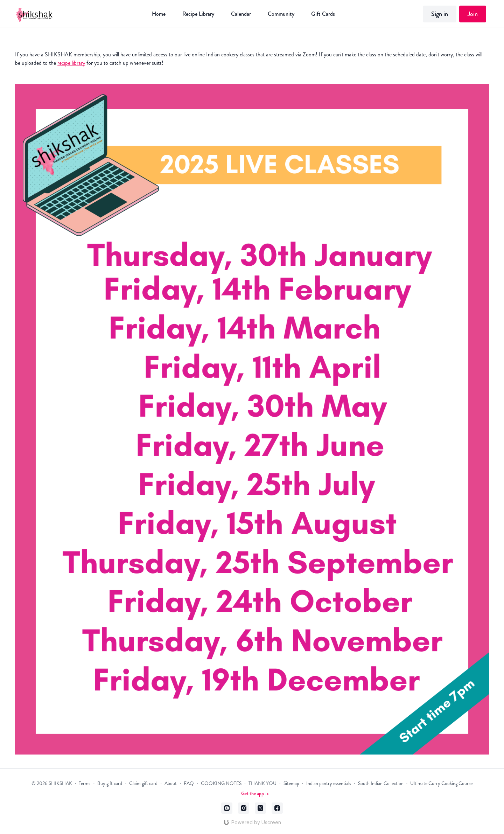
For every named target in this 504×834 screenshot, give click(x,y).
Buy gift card (110, 783)
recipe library (71, 63)
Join (473, 14)
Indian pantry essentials (329, 783)
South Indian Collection (381, 783)
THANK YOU (262, 783)
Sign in (440, 14)
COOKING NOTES (221, 783)
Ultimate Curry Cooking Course (441, 783)
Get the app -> (255, 793)
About (171, 783)
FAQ (189, 783)
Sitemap (291, 783)
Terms (85, 783)
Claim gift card (143, 783)
